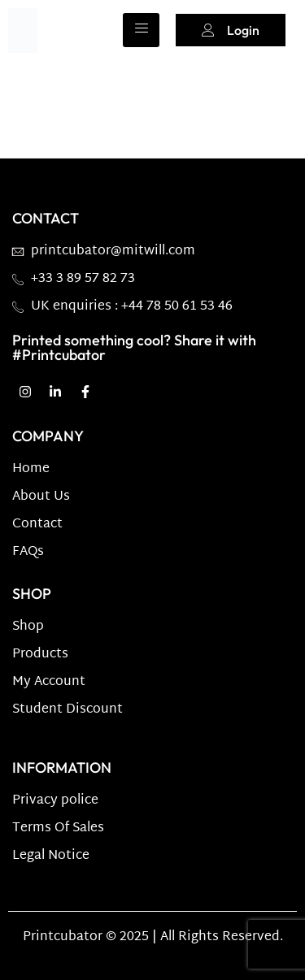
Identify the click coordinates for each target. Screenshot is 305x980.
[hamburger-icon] (141, 30)
